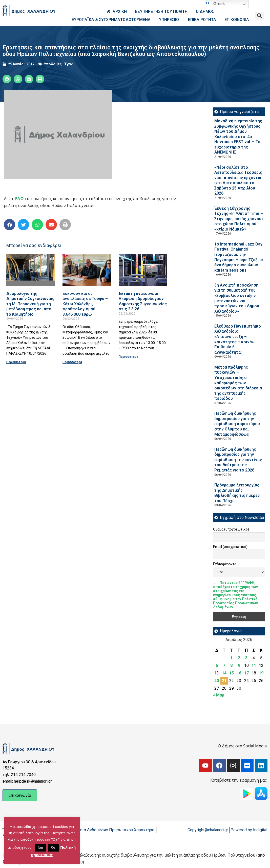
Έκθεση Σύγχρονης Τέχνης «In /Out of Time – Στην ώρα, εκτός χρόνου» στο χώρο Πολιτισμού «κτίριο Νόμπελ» (239, 219)
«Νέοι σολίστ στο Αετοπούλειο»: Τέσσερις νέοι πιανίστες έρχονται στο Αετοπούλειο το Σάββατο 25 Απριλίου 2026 (238, 180)
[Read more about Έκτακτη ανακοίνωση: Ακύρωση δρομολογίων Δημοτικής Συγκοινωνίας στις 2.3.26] (143, 270)
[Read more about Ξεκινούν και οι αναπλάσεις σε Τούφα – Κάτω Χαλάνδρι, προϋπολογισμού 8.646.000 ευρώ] (87, 270)
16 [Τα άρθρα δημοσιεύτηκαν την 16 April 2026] (239, 673)
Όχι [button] (54, 848)
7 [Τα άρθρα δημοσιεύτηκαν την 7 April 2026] (224, 665)
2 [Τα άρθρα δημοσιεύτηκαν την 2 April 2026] (239, 658)
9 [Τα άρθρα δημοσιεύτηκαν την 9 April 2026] (239, 665)
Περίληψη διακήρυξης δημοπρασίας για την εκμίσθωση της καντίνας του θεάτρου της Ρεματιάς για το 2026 (238, 460)
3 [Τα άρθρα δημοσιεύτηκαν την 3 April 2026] (246, 658)
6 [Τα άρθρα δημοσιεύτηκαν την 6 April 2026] (217, 665)
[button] (259, 16)
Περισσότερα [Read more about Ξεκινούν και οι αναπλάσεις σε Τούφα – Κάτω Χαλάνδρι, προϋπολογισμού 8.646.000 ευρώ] (72, 362)
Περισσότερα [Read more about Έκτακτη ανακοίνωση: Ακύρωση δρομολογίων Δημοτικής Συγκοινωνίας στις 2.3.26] (128, 357)
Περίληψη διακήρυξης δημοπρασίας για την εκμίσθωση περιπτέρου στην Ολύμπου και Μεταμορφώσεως (237, 424)
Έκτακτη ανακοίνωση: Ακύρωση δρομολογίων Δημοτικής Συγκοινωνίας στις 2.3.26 (143, 301)
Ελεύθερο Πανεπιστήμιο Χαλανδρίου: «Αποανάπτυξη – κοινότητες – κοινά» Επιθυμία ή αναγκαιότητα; (238, 339)
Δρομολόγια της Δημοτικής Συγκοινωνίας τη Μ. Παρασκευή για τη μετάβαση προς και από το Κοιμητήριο (30, 304)
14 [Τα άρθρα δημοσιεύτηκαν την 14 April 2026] (224, 673)
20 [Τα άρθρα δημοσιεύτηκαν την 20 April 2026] (217, 681)
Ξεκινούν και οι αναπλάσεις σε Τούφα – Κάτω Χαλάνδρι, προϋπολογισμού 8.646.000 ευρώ (85, 304)
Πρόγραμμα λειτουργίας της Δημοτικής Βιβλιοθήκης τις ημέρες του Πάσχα (237, 493)
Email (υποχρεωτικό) (230, 547)
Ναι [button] (40, 848)
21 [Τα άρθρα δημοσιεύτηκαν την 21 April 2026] (224, 681)
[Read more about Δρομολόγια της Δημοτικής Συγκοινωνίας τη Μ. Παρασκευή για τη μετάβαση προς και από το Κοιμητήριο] (31, 270)
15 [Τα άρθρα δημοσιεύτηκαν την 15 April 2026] (232, 673)
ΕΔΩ (19, 199)
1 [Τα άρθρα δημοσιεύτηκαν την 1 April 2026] (231, 658)
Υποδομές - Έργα (59, 64)
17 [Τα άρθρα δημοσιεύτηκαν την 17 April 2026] (246, 673)
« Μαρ (219, 695)
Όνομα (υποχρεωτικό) (231, 529)
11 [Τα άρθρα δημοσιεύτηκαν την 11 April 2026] (254, 665)
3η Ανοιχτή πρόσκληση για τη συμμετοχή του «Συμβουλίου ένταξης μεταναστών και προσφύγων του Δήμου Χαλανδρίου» (237, 298)
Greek (216, 4)
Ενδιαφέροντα (225, 564)
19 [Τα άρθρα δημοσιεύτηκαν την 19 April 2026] (261, 673)
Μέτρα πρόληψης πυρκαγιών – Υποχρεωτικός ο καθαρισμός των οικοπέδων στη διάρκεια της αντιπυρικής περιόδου (238, 383)
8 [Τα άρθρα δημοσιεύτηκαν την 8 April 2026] (231, 665)
